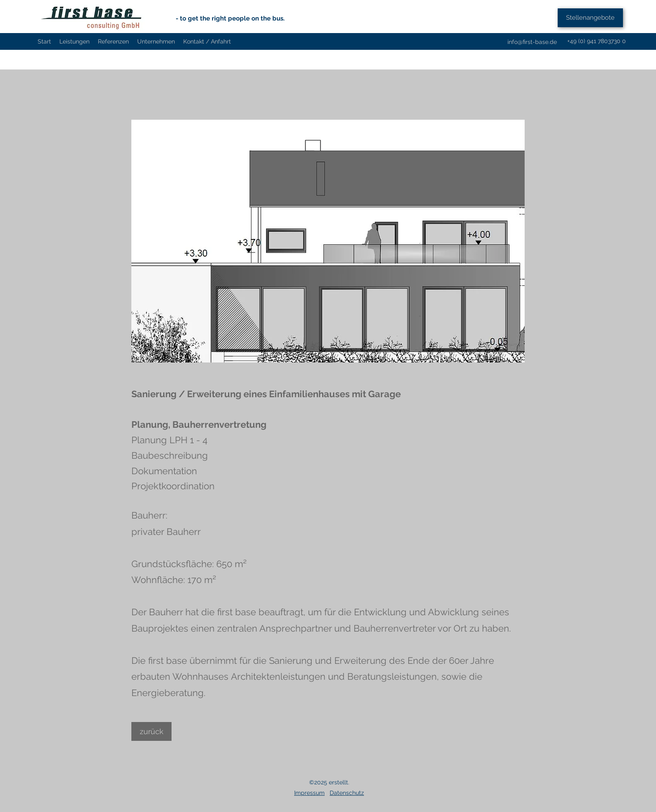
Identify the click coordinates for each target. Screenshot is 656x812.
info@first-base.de (532, 42)
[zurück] (151, 731)
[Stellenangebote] (590, 18)
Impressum (309, 793)
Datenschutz (347, 793)
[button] (328, 241)
